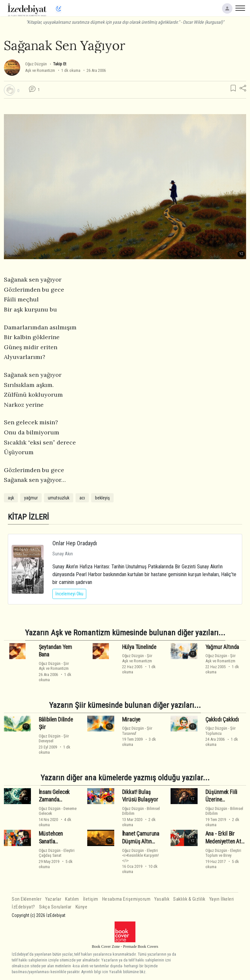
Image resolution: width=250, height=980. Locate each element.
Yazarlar (53, 899)
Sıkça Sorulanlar (55, 907)
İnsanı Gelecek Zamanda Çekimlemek (54, 800)
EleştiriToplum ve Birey (223, 853)
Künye (82, 907)
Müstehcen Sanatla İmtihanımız (51, 841)
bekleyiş (102, 498)
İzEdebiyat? (23, 907)
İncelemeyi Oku (69, 594)
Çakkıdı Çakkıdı (222, 720)
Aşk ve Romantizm (40, 70)
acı (82, 498)
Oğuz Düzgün (36, 64)
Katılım (72, 899)
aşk (11, 498)
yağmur (31, 498)
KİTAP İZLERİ (28, 517)
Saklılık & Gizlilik (189, 899)
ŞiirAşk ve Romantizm (54, 666)
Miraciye (131, 720)
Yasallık (162, 899)
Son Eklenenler (27, 899)
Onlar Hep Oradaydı (75, 543)
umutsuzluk (59, 498)
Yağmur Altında (222, 647)
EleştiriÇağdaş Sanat (57, 853)
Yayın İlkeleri (222, 899)
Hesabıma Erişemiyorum (126, 899)
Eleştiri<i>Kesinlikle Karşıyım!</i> (140, 855)
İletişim (91, 899)
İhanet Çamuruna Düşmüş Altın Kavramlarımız (141, 841)
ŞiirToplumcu (221, 731)
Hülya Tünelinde (139, 647)
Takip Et (60, 64)
